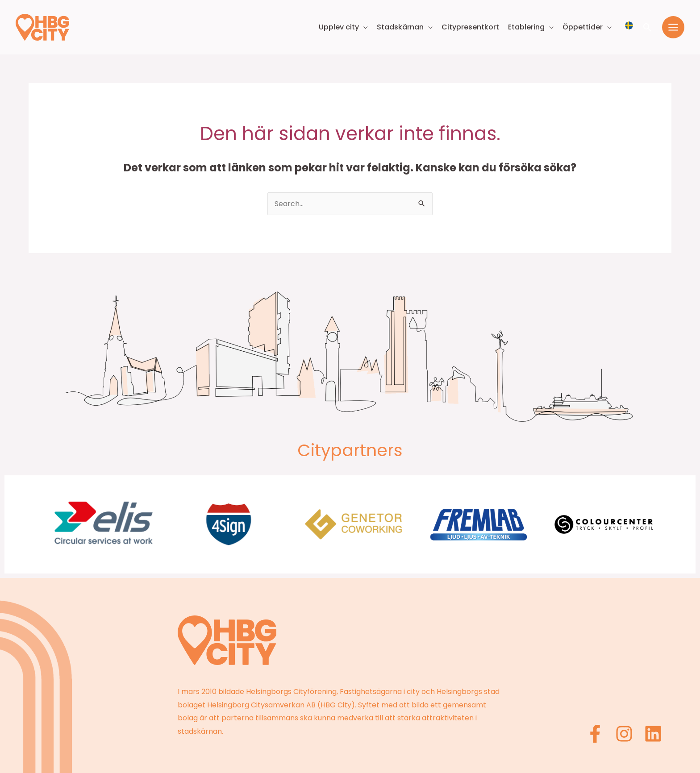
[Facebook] (595, 734)
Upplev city (339, 27)
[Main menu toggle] (673, 27)
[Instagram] (624, 734)
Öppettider (583, 27)
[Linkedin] (653, 734)
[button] (648, 27)
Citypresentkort (470, 27)
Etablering (526, 27)
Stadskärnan (400, 27)
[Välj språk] (629, 25)
